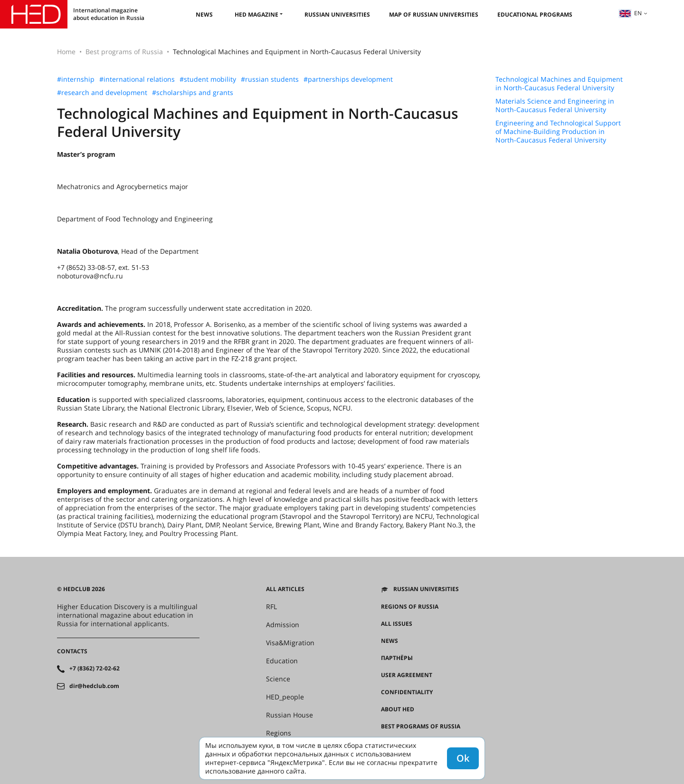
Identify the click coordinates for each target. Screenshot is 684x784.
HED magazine (256, 14)
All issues (397, 624)
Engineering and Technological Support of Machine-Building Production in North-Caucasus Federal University (558, 132)
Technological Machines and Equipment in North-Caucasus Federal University (559, 84)
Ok (463, 758)
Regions (279, 733)
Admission (283, 625)
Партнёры (397, 658)
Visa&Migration (290, 643)
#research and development (102, 93)
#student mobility (208, 79)
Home (66, 52)
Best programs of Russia (124, 52)
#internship (76, 79)
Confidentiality (407, 692)
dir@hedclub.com (94, 686)
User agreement (407, 675)
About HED (398, 709)
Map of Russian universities (434, 14)
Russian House (290, 715)
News (204, 14)
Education (282, 661)
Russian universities (337, 14)
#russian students (270, 79)
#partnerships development (348, 79)
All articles (285, 589)
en (630, 13)
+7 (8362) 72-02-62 (95, 669)
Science (278, 679)
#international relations (137, 79)
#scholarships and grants (193, 93)
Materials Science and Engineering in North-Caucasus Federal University (555, 105)
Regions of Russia (410, 607)
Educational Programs (535, 14)
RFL (271, 607)
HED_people (285, 697)
